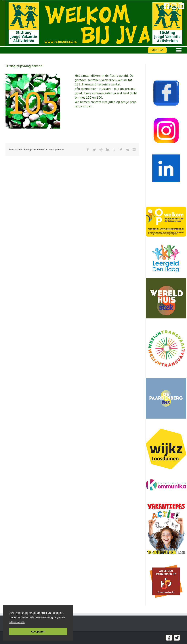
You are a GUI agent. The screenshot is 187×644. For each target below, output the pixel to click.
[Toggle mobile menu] (179, 50)
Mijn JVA (157, 50)
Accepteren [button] (38, 632)
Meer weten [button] (17, 622)
